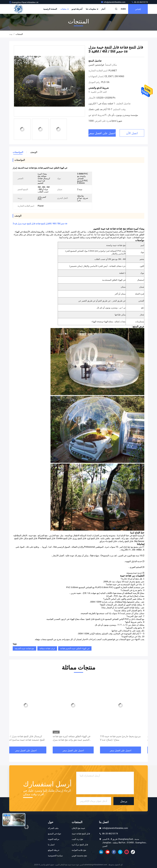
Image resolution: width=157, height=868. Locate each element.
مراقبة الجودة (54, 839)
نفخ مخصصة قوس (79, 856)
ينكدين (101, 852)
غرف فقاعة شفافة (47, 648)
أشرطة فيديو (77, 9)
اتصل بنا (51, 845)
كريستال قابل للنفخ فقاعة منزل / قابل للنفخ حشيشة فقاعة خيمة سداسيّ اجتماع (30, 738)
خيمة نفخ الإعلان (78, 828)
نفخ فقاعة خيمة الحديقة (24, 648)
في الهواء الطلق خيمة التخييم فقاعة (75, 648)
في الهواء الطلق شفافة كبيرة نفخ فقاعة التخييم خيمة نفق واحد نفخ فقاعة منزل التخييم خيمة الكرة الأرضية (77, 738)
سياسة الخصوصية (55, 856)
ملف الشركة (53, 828)
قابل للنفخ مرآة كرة (80, 845)
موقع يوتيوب (108, 852)
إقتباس (138, 9)
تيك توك (133, 852)
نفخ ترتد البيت (77, 839)
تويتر (120, 852)
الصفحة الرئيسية (50, 9)
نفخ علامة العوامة (79, 850)
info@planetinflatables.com (113, 2)
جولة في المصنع (55, 834)
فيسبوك (114, 852)
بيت (11, 34)
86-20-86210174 (140, 2)
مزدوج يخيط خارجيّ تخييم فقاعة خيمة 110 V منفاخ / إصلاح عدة (126, 738)
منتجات (64, 9)
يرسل (124, 801)
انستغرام (127, 852)
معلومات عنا (92, 9)
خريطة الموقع (54, 850)
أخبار (103, 9)
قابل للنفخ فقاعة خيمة (81, 834)
